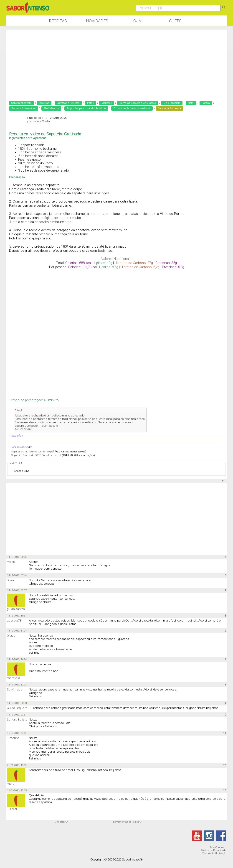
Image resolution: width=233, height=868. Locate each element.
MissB (11, 562)
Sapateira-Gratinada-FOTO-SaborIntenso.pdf (36, 455)
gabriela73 (14, 621)
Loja (136, 21)
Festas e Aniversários (24, 108)
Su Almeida (15, 689)
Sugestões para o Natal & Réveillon (86, 108)
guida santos (16, 609)
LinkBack (60, 822)
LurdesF (12, 809)
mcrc (10, 784)
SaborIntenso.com (22, 103)
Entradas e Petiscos (68, 103)
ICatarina (13, 738)
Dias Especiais (172, 103)
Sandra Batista (17, 720)
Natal (191, 103)
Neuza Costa (41, 121)
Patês (90, 103)
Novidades (97, 21)
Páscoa (206, 103)
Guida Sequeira (17, 708)
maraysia (13, 678)
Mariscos (107, 103)
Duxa (10, 580)
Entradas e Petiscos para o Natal (132, 108)
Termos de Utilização (214, 853)
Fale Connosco (218, 847)
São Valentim (51, 108)
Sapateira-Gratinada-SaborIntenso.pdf (33, 452)
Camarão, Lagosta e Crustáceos (138, 103)
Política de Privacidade (214, 850)
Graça (11, 636)
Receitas (58, 21)
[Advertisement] (116, 61)
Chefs (175, 21)
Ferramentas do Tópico (126, 822)
